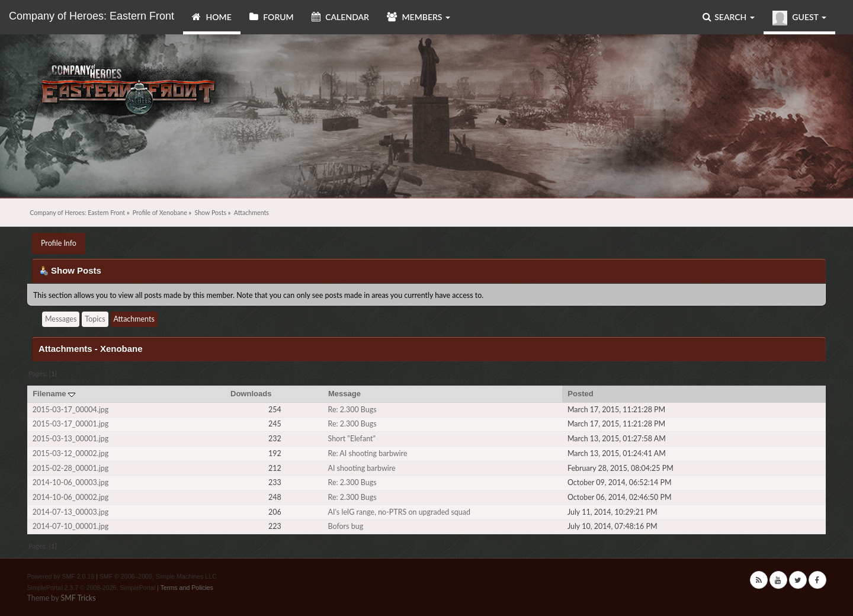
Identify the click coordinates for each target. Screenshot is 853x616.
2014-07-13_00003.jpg (70, 512)
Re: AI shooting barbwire (367, 453)
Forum (272, 17)
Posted (580, 394)
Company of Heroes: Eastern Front (92, 16)
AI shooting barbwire (361, 468)
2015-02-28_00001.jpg (70, 468)
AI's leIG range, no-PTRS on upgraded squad (399, 512)
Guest (799, 18)
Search (729, 17)
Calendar (340, 17)
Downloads (251, 394)
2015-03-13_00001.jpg (70, 439)
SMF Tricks (78, 598)
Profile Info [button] (59, 243)
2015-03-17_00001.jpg (70, 424)
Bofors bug (345, 526)
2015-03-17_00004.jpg (70, 410)
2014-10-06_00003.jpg (70, 482)
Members (419, 17)
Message (344, 394)
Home (212, 17)
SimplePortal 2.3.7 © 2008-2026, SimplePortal (92, 588)
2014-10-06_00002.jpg (70, 497)
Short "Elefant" (352, 439)
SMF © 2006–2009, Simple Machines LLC (158, 576)
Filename (54, 394)
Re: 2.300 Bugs (352, 410)
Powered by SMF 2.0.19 (61, 576)
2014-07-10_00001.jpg (70, 526)
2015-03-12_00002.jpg (70, 453)
